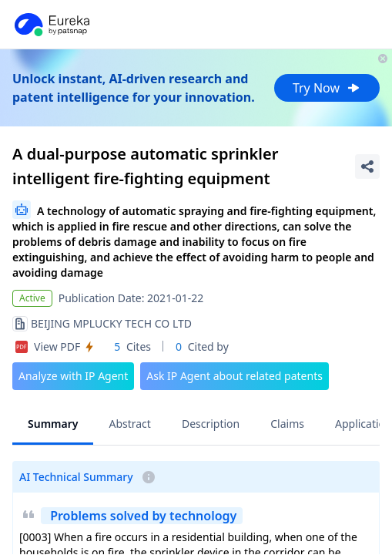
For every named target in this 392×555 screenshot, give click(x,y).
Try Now (327, 88)
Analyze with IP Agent (73, 376)
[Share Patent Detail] (367, 166)
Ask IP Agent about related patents (235, 376)
